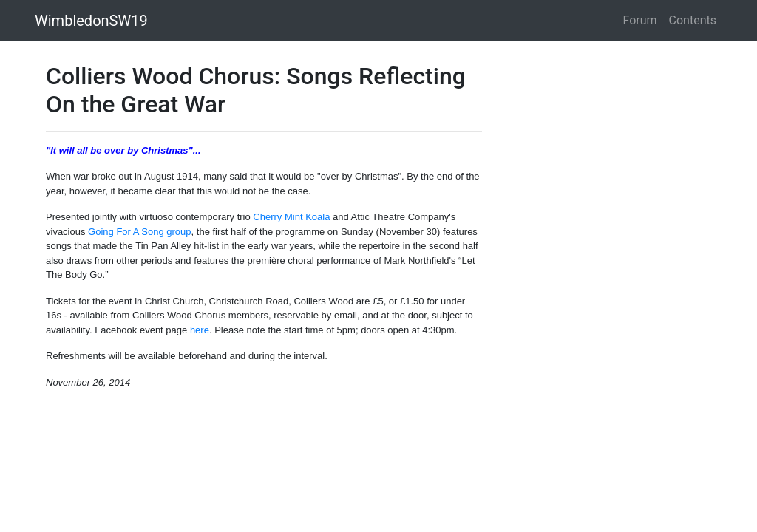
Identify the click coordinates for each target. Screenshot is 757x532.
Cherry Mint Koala (291, 217)
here (200, 330)
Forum (640, 20)
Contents (693, 20)
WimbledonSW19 (91, 21)
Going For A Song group (139, 232)
